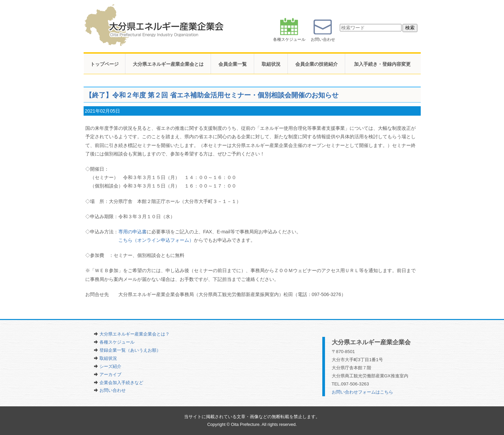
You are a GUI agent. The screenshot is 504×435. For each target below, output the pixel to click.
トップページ (105, 64)
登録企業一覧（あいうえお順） (130, 350)
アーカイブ (110, 374)
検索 (410, 28)
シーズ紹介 (110, 366)
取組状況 (271, 64)
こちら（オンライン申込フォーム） (156, 240)
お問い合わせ (113, 390)
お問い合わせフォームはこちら (362, 392)
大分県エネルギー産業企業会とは (168, 64)
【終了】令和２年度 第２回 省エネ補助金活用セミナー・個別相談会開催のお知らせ (212, 95)
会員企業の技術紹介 (317, 64)
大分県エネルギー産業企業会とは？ (135, 334)
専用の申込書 (132, 232)
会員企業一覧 (233, 64)
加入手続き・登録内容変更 (382, 64)
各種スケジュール (117, 342)
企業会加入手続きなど (121, 383)
